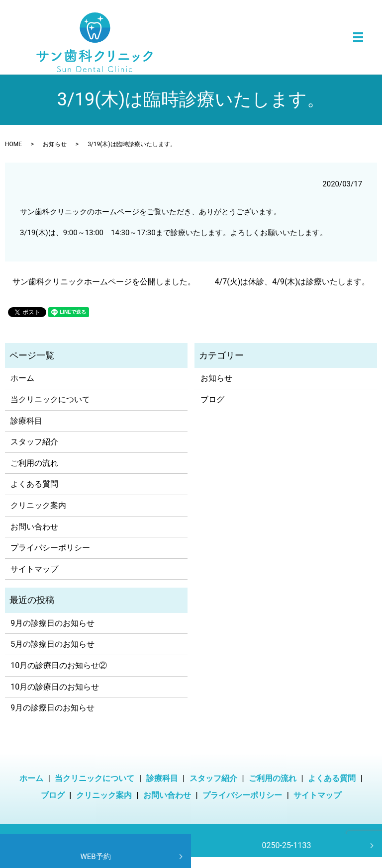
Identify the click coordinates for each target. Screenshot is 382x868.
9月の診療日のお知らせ (52, 623)
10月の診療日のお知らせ (55, 687)
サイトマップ (34, 569)
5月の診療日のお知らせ (52, 644)
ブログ (212, 399)
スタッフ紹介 (34, 442)
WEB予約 (95, 857)
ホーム (22, 378)
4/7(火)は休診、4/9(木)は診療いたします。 (292, 282)
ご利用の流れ (34, 463)
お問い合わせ (34, 527)
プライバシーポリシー (50, 548)
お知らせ (55, 144)
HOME (13, 144)
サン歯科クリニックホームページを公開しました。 (104, 282)
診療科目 (26, 421)
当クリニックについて (50, 399)
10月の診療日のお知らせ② (59, 665)
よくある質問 (34, 484)
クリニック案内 (38, 505)
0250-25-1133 (287, 845)
